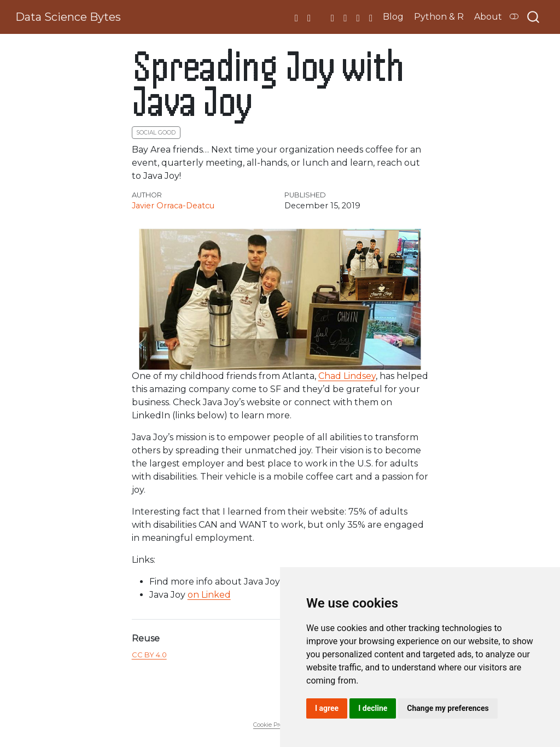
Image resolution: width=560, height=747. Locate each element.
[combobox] (534, 17)
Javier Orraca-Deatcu (173, 206)
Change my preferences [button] (448, 708)
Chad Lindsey (347, 376)
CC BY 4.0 (149, 655)
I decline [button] (373, 708)
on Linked (209, 595)
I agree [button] (327, 708)
